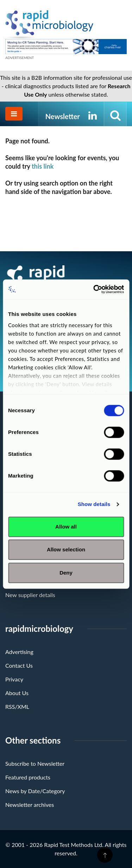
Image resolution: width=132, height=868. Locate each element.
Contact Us (19, 665)
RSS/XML (17, 707)
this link (43, 166)
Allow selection (66, 549)
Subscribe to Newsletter (35, 763)
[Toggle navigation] (14, 114)
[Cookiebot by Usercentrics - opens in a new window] (94, 289)
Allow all (66, 527)
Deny (66, 573)
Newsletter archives (30, 805)
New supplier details (30, 595)
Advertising (19, 652)
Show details (94, 504)
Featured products (28, 777)
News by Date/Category (35, 791)
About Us (17, 693)
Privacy (14, 679)
